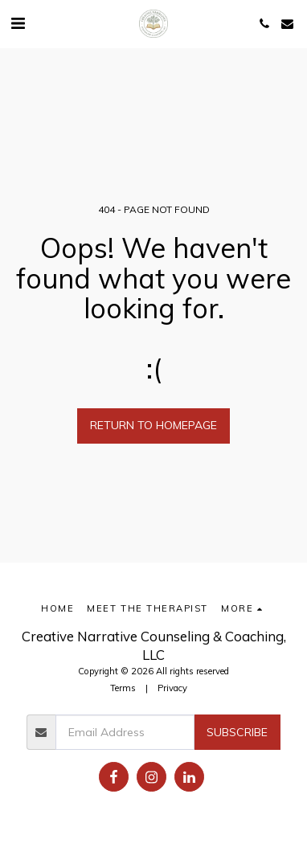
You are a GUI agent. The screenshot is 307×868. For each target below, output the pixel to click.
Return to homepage (153, 425)
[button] (18, 23)
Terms (123, 688)
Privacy (172, 688)
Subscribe (237, 732)
